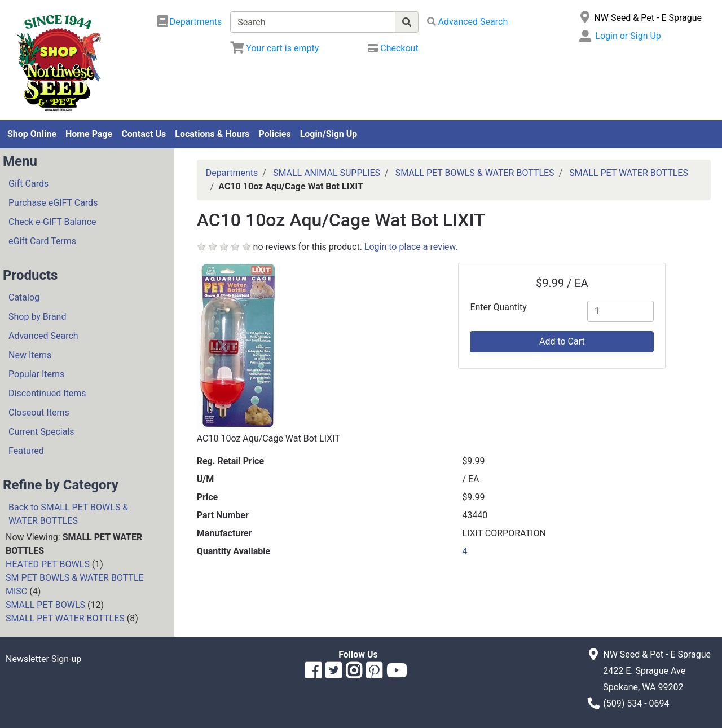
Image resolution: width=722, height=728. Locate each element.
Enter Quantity (498, 307)
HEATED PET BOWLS (48, 564)
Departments (232, 173)
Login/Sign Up (329, 134)
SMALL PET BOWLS (45, 605)
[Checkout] (393, 48)
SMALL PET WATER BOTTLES (65, 618)
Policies (275, 134)
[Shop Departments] (190, 22)
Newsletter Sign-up (43, 659)
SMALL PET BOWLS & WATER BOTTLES (475, 173)
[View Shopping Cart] (274, 48)
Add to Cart (562, 341)
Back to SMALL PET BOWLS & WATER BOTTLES (68, 514)
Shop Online (32, 134)
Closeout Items (39, 412)
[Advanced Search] (468, 22)
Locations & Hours (212, 134)
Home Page (89, 134)
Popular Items (36, 374)
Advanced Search (43, 336)
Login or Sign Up (628, 36)
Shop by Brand (37, 317)
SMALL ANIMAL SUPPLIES (327, 173)
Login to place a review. (411, 247)
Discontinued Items (47, 393)
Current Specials (41, 432)
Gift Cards (28, 184)
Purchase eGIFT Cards (53, 203)
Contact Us (144, 134)
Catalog (24, 297)
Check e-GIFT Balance (52, 222)
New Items (30, 355)
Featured (26, 451)
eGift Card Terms (42, 241)
